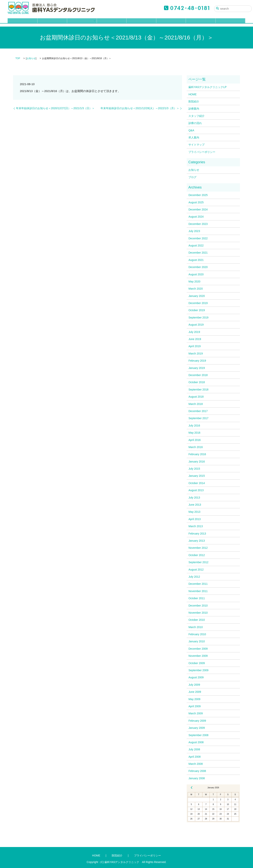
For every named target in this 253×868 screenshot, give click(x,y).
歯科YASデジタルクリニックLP (207, 87)
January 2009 (197, 728)
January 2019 (197, 368)
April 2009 (194, 706)
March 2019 (196, 354)
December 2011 (198, 584)
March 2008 (196, 764)
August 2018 (196, 397)
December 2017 (198, 411)
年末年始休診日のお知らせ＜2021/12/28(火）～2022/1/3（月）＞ (140, 108)
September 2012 (198, 562)
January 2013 (197, 541)
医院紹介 (52, 22)
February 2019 (197, 361)
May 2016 (194, 433)
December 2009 (198, 649)
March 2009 (196, 713)
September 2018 (198, 390)
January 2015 (197, 476)
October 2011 (197, 598)
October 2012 (197, 555)
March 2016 (196, 447)
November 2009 (198, 656)
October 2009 (197, 663)
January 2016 (197, 462)
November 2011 (198, 591)
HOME (23, 22)
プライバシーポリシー (202, 152)
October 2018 (197, 382)
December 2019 (198, 303)
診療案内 (81, 22)
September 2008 (198, 735)
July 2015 (194, 469)
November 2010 (198, 613)
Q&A (171, 22)
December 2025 (198, 195)
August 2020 (196, 274)
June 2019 (195, 339)
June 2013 (195, 505)
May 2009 (194, 699)
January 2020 (197, 296)
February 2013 (197, 534)
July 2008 (194, 749)
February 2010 (197, 634)
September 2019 (198, 318)
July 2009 (194, 685)
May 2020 (194, 282)
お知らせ (31, 58)
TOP (18, 58)
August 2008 (196, 742)
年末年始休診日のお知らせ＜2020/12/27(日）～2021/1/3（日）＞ (55, 108)
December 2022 (198, 238)
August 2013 (196, 490)
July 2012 (194, 577)
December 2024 (198, 209)
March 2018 (196, 404)
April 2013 (194, 519)
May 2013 (194, 512)
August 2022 (196, 245)
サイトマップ (196, 145)
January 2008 (197, 778)
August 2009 (196, 677)
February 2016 (197, 454)
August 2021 (196, 260)
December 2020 (198, 267)
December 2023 (198, 224)
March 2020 (196, 289)
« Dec (192, 788)
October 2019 (197, 310)
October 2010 (197, 620)
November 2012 (198, 548)
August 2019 (196, 325)
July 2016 (194, 426)
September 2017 (198, 418)
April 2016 (194, 440)
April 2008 (194, 757)
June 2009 (195, 692)
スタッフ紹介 (112, 22)
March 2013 (196, 526)
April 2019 (194, 346)
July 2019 (194, 332)
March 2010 (196, 627)
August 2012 (196, 570)
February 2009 (197, 721)
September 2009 (198, 670)
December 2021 (198, 253)
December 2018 (198, 375)
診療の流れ (141, 22)
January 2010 (197, 641)
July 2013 (194, 498)
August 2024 (196, 217)
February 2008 (197, 771)
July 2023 (194, 231)
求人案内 (201, 22)
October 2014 (197, 483)
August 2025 (196, 202)
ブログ (230, 22)
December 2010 (198, 606)
